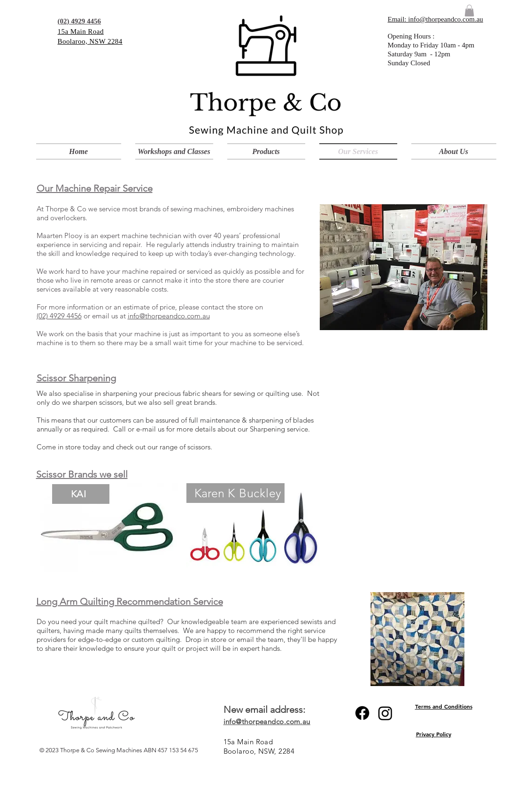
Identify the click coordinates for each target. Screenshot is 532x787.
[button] (266, 151)
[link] (469, 11)
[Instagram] (385, 713)
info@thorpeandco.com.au (169, 316)
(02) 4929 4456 (59, 316)
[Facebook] (362, 713)
